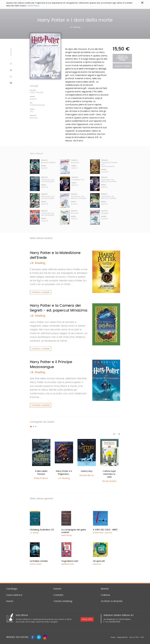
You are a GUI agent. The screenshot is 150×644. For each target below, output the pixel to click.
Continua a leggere (41, 292)
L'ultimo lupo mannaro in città (109, 474)
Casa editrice (14, 595)
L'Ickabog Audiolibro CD (42, 530)
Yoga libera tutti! (70, 561)
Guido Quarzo (109, 481)
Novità (105, 589)
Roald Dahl (97, 564)
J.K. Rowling (75, 27)
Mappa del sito (122, 637)
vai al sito (87, 619)
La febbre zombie (39, 561)
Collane (105, 595)
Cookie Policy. (33, 6)
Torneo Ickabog (63, 601)
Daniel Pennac (98, 533)
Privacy (113, 637)
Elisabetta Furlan (68, 564)
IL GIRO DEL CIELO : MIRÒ (105, 530)
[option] (41, 459)
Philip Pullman (41, 478)
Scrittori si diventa (112, 601)
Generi (57, 589)
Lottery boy (87, 471)
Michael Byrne (87, 475)
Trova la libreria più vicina (122, 58)
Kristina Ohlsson (36, 564)
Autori (10, 601)
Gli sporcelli (99, 561)
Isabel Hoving (66, 535)
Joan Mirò (108, 533)
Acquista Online (122, 66)
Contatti (58, 595)
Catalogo (12, 589)
